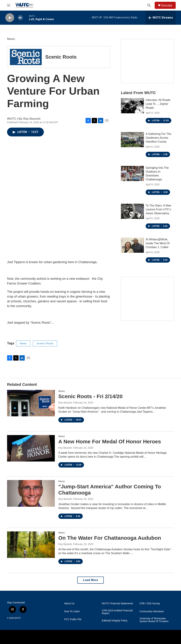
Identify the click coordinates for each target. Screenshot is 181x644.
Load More (90, 580)
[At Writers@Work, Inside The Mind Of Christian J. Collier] (132, 245)
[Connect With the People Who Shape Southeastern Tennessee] (147, 299)
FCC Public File (73, 619)
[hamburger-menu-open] (9, 5)
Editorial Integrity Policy (115, 621)
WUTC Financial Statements (117, 603)
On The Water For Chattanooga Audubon (110, 538)
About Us (69, 603)
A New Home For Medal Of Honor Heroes (110, 441)
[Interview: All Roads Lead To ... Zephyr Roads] (132, 106)
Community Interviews (152, 611)
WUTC (18, 618)
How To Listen (72, 611)
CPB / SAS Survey (150, 603)
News (11, 39)
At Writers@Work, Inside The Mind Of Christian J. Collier (158, 243)
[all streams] (161, 18)
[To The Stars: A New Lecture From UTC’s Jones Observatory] (132, 211)
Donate (167, 5)
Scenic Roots (45, 343)
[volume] (20, 18)
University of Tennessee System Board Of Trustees (154, 620)
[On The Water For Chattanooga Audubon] (31, 545)
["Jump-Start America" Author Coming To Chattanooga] (31, 493)
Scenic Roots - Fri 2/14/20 (90, 396)
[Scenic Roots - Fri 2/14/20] (31, 403)
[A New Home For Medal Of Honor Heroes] (31, 448)
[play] (10, 18)
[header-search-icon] (149, 5)
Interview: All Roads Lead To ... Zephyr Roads (158, 104)
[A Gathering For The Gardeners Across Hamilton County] (132, 140)
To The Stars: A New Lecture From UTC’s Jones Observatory (158, 209)
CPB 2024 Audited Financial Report (117, 612)
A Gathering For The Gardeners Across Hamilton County (158, 138)
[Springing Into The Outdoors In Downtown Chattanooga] (132, 173)
